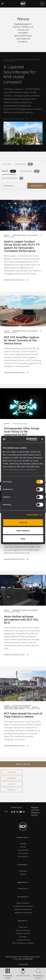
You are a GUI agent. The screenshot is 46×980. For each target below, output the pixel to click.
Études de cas (23, 889)
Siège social (23, 927)
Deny (23, 539)
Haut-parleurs (23, 856)
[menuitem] (23, 964)
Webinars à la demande (23, 913)
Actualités (23, 937)
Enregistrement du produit (23, 906)
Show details (33, 515)
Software (23, 874)
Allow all (23, 522)
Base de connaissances (23, 909)
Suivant (12, 784)
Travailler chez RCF (23, 933)
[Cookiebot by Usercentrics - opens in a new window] (27, 439)
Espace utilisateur (23, 903)
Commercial (23, 853)
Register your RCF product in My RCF (36, 811)
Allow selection (23, 531)
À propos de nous (23, 940)
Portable (23, 844)
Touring (23, 847)
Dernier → (12, 790)
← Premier (12, 772)
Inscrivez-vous (21, 24)
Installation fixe (23, 850)
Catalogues (23, 871)
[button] (23, 764)
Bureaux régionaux (23, 930)
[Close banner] (42, 439)
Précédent (12, 778)
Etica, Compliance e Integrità (23, 943)
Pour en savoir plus (14, 119)
